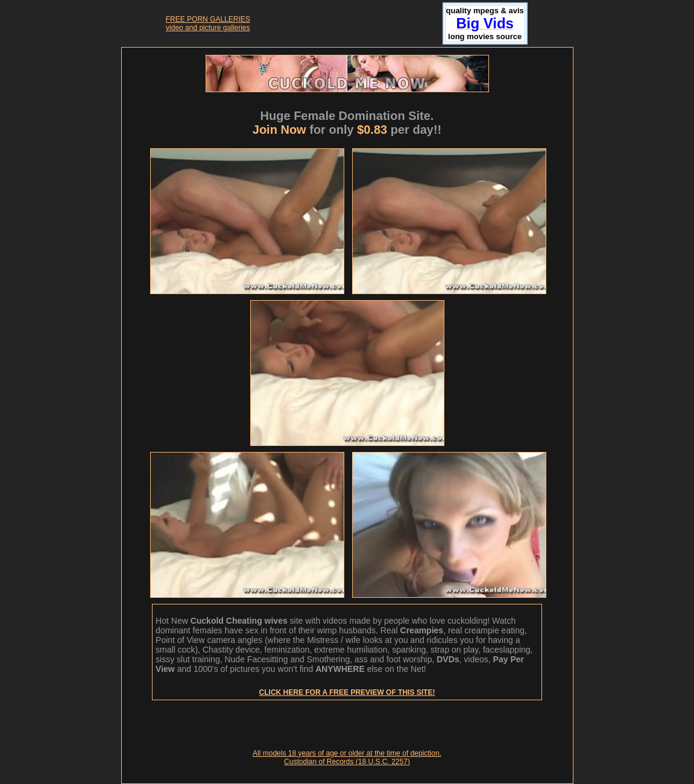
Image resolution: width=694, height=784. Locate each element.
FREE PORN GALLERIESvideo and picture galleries (208, 24)
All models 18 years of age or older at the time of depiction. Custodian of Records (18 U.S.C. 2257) (347, 757)
